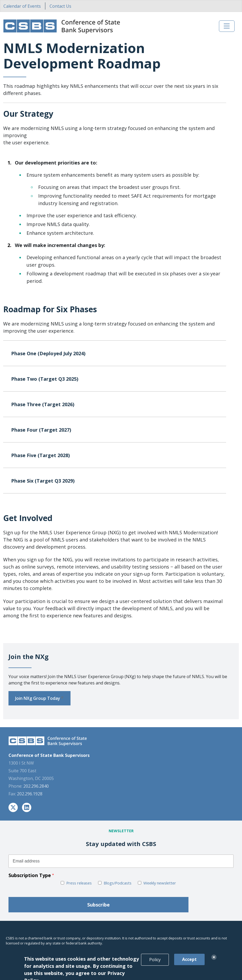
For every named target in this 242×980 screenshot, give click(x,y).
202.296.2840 (36, 786)
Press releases (79, 883)
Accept (189, 966)
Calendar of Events (22, 6)
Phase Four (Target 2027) (117, 432)
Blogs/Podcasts (118, 883)
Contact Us (60, 6)
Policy (155, 966)
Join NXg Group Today (39, 698)
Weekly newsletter (160, 883)
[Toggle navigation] (227, 26)
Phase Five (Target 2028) (117, 457)
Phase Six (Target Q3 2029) (117, 482)
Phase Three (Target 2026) (117, 406)
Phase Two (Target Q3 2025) (117, 381)
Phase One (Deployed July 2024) (117, 355)
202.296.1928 (30, 794)
